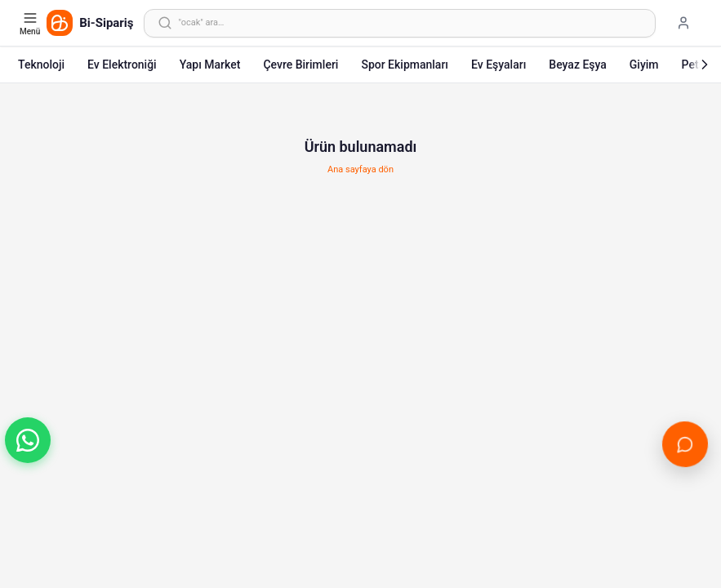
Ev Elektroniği (122, 65)
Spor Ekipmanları (405, 65)
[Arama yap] (400, 23)
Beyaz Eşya (578, 65)
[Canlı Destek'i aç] (685, 444)
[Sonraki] (705, 65)
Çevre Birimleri (300, 65)
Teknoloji (41, 65)
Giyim (644, 65)
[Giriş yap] (683, 23)
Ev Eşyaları (498, 65)
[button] (28, 440)
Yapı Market (210, 65)
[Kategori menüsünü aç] (31, 23)
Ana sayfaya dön (360, 169)
